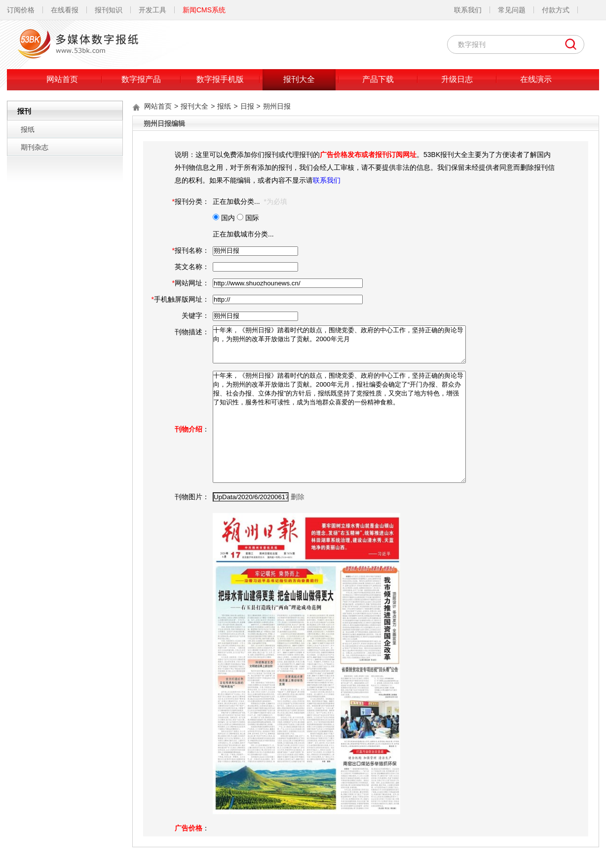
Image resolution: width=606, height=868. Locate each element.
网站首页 (62, 79)
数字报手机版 (220, 79)
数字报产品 (141, 79)
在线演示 (536, 79)
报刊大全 (299, 79)
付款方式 (556, 10)
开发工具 (152, 10)
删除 (298, 497)
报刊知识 (109, 10)
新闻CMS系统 (204, 10)
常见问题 (512, 10)
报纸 (28, 129)
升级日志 (457, 79)
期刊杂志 (35, 147)
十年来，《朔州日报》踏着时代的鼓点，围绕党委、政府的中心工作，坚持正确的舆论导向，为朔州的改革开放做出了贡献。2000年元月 (339, 344)
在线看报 (65, 10)
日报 (247, 106)
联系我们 (468, 10)
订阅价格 (21, 10)
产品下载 (378, 79)
